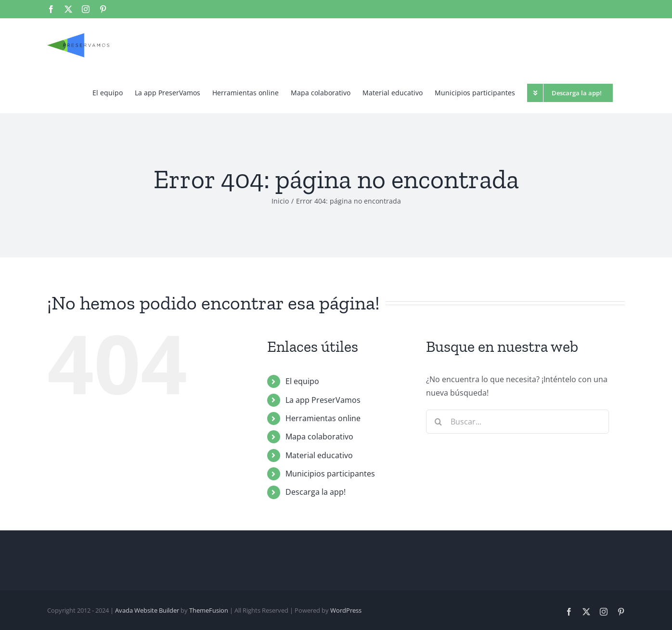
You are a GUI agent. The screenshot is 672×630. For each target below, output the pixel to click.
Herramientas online (323, 418)
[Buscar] (438, 422)
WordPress (346, 610)
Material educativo (319, 455)
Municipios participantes (330, 474)
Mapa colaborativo (319, 437)
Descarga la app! (316, 492)
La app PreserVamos (323, 400)
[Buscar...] (517, 422)
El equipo (302, 381)
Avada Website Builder (147, 610)
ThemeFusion (209, 610)
